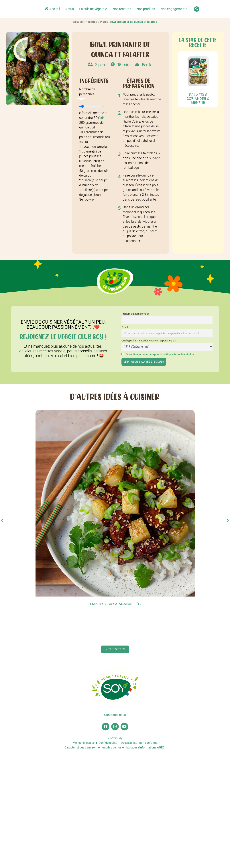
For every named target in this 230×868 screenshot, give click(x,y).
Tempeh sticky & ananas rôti (115, 604)
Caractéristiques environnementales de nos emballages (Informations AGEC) (115, 862)
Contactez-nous (115, 828)
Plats (103, 22)
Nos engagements (174, 9)
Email (125, 327)
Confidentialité (108, 857)
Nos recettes (122, 9)
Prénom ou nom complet (135, 314)
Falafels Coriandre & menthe (198, 99)
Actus (70, 9)
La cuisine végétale (93, 9)
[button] (197, 9)
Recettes (91, 22)
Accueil (78, 22)
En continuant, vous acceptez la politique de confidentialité (160, 354)
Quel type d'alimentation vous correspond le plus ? (150, 341)
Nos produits (146, 9)
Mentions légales (84, 857)
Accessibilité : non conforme (139, 857)
